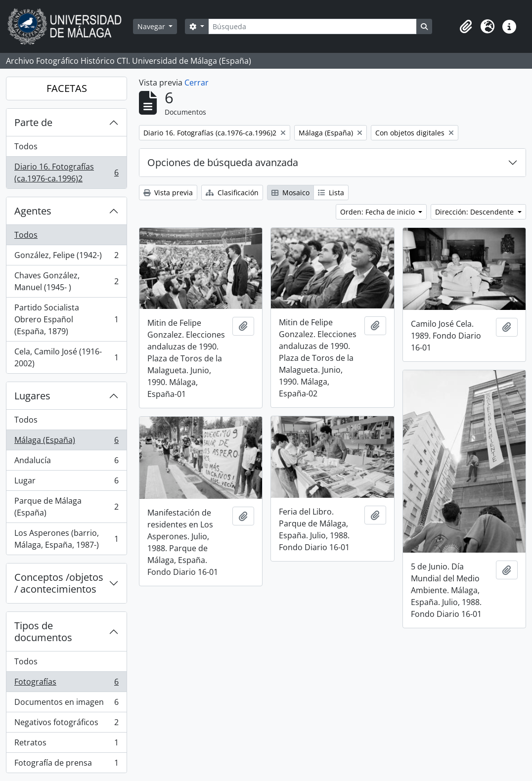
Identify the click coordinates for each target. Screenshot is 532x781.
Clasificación (232, 193)
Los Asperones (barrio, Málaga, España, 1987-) (66, 539)
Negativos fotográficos (66, 724)
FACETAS (67, 88)
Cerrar (197, 83)
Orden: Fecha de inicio (378, 212)
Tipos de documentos (43, 631)
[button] (466, 27)
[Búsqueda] (312, 26)
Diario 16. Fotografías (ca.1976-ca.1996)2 (66, 173)
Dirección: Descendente (475, 212)
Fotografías (66, 684)
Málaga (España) (66, 442)
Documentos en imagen (66, 704)
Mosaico (290, 193)
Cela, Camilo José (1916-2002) (66, 357)
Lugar (66, 483)
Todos (26, 146)
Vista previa (168, 193)
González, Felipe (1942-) (66, 257)
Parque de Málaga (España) (66, 507)
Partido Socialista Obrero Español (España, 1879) (66, 319)
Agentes (33, 211)
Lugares (32, 396)
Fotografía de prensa (66, 765)
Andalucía (66, 462)
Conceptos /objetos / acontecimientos (59, 583)
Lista (331, 193)
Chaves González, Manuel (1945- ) (66, 281)
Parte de (33, 122)
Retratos (66, 745)
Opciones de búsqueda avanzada (223, 162)
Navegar (152, 26)
